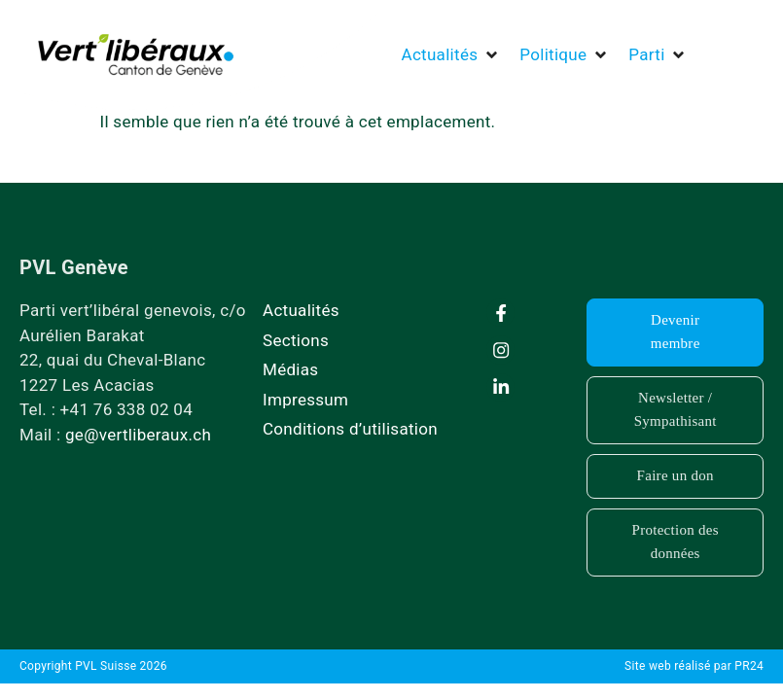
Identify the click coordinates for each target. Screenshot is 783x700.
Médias (290, 369)
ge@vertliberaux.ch (138, 435)
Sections (296, 340)
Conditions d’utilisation (350, 429)
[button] (451, 55)
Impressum (305, 400)
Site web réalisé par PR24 (694, 666)
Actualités (301, 310)
